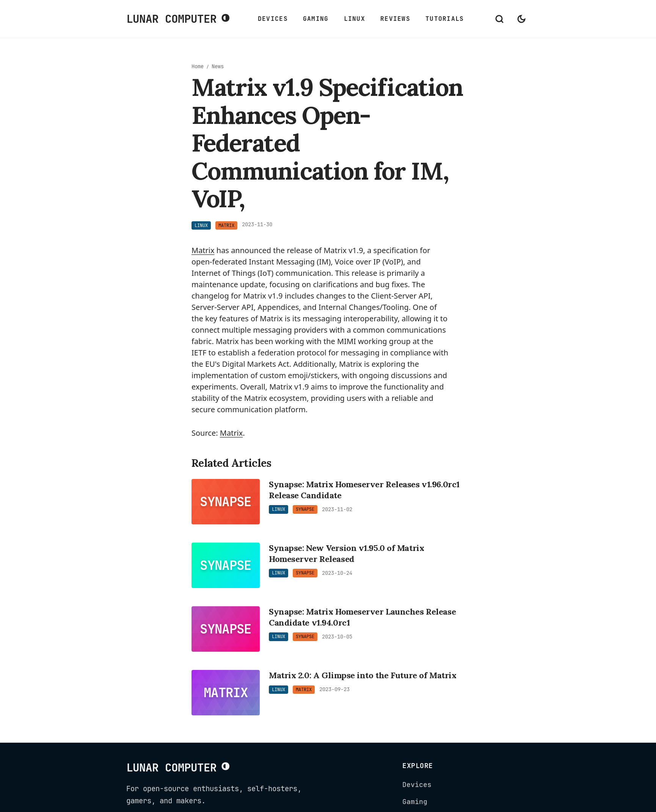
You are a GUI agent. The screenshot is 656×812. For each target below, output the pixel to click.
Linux (355, 19)
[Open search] (499, 19)
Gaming (316, 19)
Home (198, 66)
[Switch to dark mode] (521, 19)
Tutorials (445, 19)
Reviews (395, 19)
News (218, 66)
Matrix (203, 250)
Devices (273, 19)
